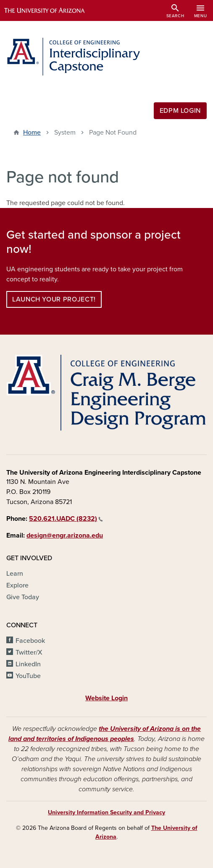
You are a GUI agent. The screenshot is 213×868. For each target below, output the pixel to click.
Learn (15, 574)
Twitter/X (29, 652)
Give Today (23, 597)
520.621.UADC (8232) (66, 519)
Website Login (106, 698)
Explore (17, 585)
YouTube (28, 676)
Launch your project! (54, 299)
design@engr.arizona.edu (65, 535)
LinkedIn (28, 664)
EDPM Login (180, 111)
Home (32, 133)
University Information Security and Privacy (106, 812)
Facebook (30, 641)
